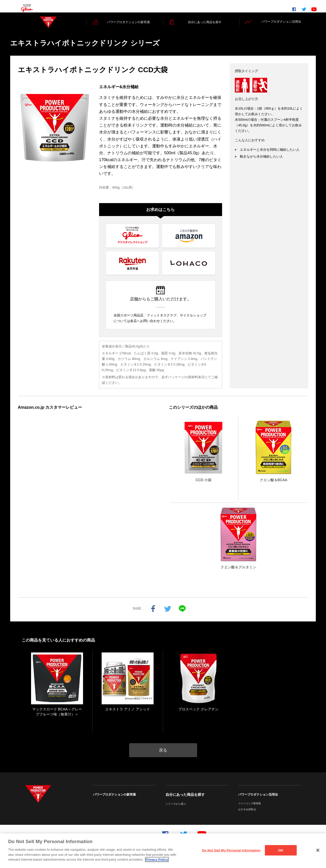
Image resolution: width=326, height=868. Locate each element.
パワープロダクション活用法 (258, 800)
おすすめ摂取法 (247, 815)
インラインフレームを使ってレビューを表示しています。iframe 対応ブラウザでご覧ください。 (87, 492)
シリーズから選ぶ (176, 810)
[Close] (318, 850)
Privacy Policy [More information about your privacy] (157, 859)
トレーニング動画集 (250, 809)
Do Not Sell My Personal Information (231, 850)
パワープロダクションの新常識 (114, 800)
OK (281, 850)
